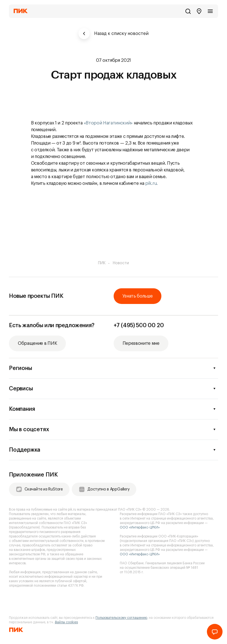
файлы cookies (66, 622)
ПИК (102, 263)
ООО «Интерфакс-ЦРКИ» (140, 527)
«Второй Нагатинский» (108, 123)
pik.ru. (151, 183)
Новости (121, 263)
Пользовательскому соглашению (121, 618)
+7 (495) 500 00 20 (139, 325)
